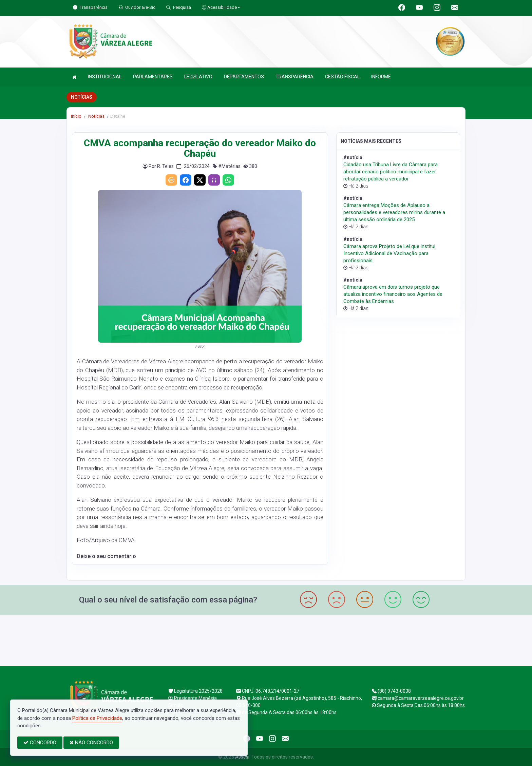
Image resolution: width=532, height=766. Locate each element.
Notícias (96, 116)
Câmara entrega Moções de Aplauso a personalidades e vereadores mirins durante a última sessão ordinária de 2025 (394, 212)
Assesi (242, 757)
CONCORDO (40, 743)
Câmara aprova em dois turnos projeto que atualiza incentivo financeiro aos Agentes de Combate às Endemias (393, 294)
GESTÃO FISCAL (342, 77)
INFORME (381, 77)
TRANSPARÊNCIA (294, 77)
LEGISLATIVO (198, 77)
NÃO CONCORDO (91, 743)
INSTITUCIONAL (105, 77)
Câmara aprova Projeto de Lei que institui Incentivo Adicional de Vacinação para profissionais (389, 253)
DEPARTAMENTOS (244, 77)
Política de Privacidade (97, 718)
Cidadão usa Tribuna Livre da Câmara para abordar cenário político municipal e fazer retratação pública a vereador (391, 172)
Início (76, 116)
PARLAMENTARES (153, 77)
